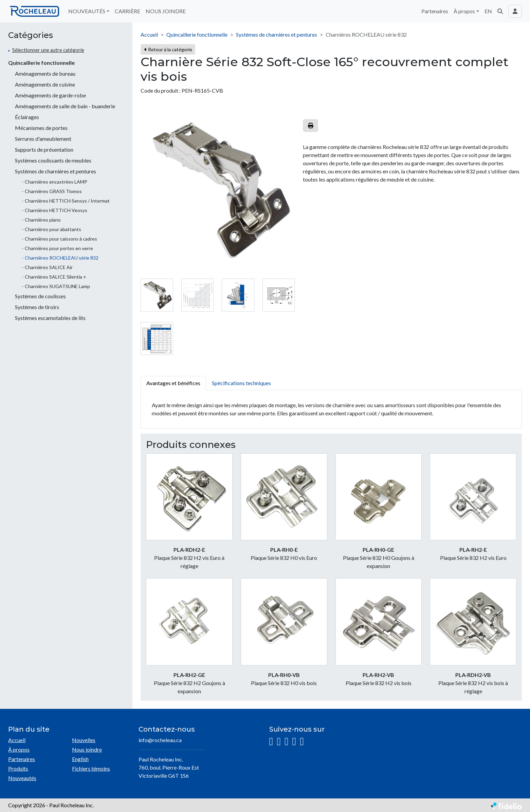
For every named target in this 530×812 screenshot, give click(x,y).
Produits (18, 768)
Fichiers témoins (91, 768)
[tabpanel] (331, 409)
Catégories (31, 35)
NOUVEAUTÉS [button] (87, 11)
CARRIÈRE (127, 11)
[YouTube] (294, 742)
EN (488, 11)
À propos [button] (464, 11)
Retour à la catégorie (168, 49)
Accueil (149, 34)
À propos (19, 749)
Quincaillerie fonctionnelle (41, 63)
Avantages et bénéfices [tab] (173, 383)
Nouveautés (22, 778)
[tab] (157, 295)
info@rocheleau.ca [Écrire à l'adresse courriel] (160, 740)
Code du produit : (161, 90)
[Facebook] (279, 742)
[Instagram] (271, 742)
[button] (500, 11)
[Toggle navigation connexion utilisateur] (515, 11)
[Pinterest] (302, 742)
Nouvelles (84, 740)
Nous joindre (87, 749)
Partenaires (435, 11)
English (80, 759)
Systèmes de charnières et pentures (277, 34)
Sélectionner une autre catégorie (48, 50)
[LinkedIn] (287, 742)
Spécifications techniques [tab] (241, 383)
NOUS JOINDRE (166, 11)
